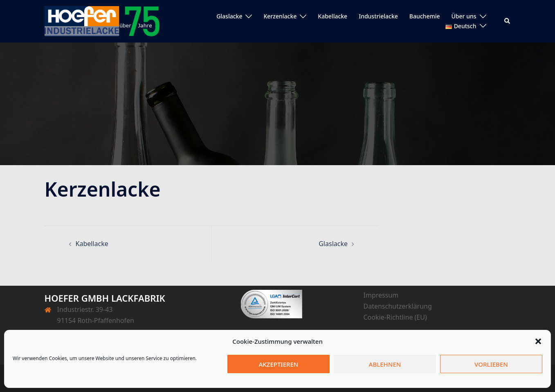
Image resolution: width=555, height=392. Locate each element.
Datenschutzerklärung (398, 306)
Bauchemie (425, 16)
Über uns (464, 16)
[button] (538, 341)
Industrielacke (378, 16)
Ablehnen (385, 364)
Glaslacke (229, 16)
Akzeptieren (279, 364)
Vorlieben (491, 364)
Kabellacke (333, 16)
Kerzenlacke (280, 16)
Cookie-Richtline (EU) (395, 317)
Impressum (381, 295)
